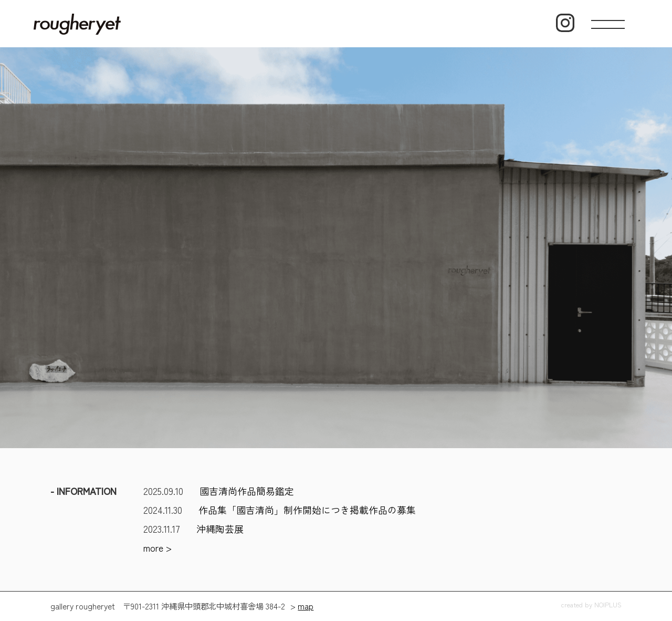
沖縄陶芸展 (220, 529)
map (306, 606)
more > (157, 547)
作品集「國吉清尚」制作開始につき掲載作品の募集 (307, 510)
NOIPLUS (608, 604)
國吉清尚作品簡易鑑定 (247, 491)
